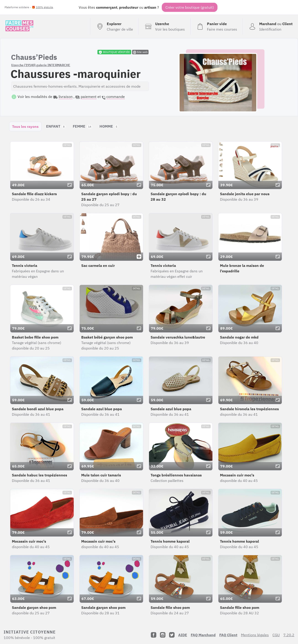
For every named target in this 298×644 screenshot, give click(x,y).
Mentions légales (255, 635)
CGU (276, 635)
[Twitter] (172, 635)
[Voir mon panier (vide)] (216, 26)
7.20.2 (289, 635)
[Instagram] (163, 635)
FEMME (82, 126)
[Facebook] (154, 635)
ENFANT (56, 126)
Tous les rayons (25, 126)
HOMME (109, 126)
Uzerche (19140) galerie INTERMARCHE (41, 65)
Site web (140, 52)
